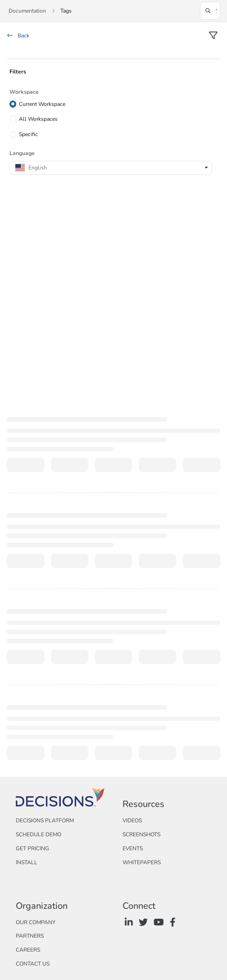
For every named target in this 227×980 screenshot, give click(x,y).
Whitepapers (142, 862)
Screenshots (141, 834)
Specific (28, 134)
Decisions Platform (45, 820)
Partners (30, 936)
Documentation (27, 11)
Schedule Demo (39, 834)
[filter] (213, 36)
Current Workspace (42, 104)
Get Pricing (32, 848)
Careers (28, 950)
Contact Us (33, 964)
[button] (210, 11)
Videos (132, 820)
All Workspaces (38, 119)
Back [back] (18, 36)
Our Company (36, 922)
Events (133, 848)
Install (27, 862)
